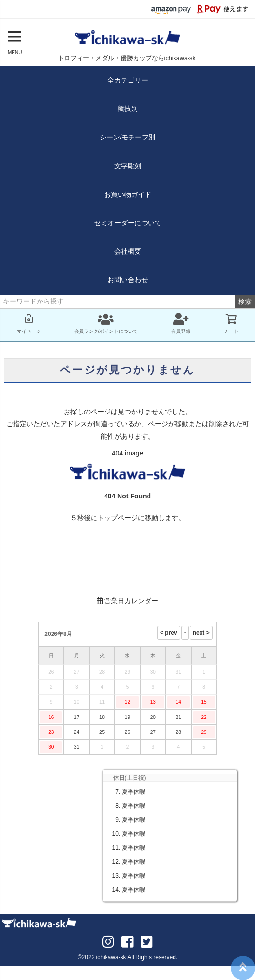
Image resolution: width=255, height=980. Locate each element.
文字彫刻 (128, 166)
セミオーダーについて (128, 223)
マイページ (29, 323)
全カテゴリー (128, 80)
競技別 (128, 109)
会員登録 (181, 323)
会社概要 (128, 251)
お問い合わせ (128, 280)
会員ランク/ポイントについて (106, 323)
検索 (245, 302)
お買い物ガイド (128, 194)
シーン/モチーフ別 (128, 137)
